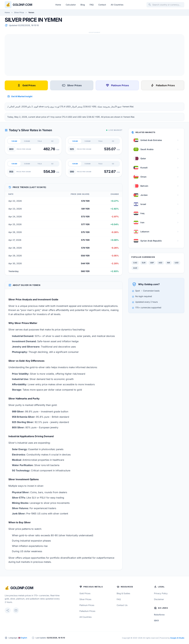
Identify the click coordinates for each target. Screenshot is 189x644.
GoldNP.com (22, 588)
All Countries (117, 5)
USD (177, 263)
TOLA (40, 141)
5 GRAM (27, 141)
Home (58, 5)
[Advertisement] (93, 55)
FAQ (92, 5)
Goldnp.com (22, 5)
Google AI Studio (177, 638)
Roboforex (159, 615)
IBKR (156, 620)
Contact (102, 5)
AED (160, 263)
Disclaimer (159, 599)
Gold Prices (26, 85)
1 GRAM (14, 141)
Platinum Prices (117, 85)
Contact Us (122, 605)
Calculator (71, 5)
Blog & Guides (123, 593)
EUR (144, 263)
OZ (52, 141)
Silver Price (19, 12)
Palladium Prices (163, 85)
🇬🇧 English (23, 638)
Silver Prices (72, 85)
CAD (135, 263)
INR (168, 263)
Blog (83, 5)
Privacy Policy (161, 593)
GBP (152, 263)
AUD (135, 268)
